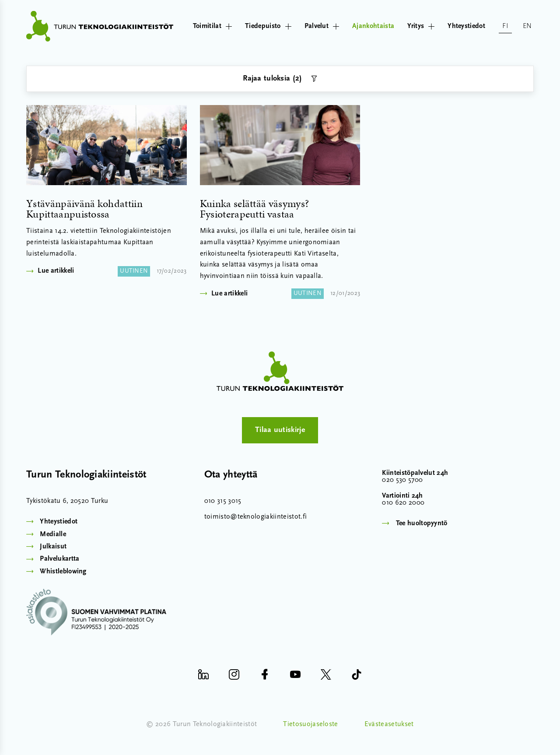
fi (505, 26)
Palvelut (322, 26)
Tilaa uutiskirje (280, 430)
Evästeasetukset (389, 724)
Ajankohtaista (373, 26)
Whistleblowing (63, 572)
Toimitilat (212, 26)
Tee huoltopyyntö (422, 523)
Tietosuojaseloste (310, 724)
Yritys (421, 26)
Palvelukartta (59, 559)
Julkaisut (53, 547)
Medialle (53, 534)
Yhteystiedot (466, 26)
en (527, 26)
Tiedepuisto (268, 26)
